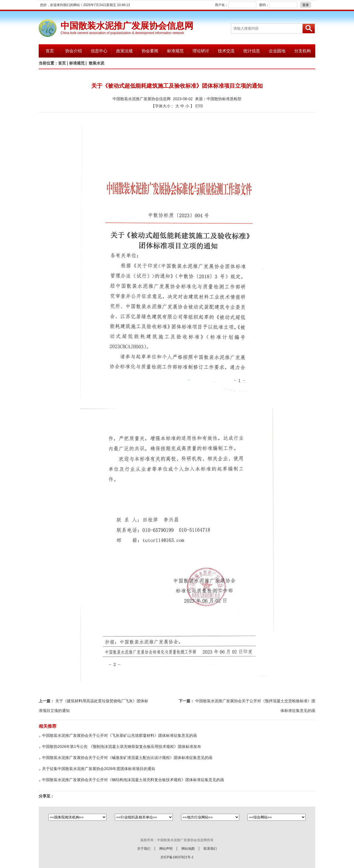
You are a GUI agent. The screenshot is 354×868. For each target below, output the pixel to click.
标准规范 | (79, 63)
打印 (199, 106)
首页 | (64, 63)
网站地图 (188, 849)
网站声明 (166, 849)
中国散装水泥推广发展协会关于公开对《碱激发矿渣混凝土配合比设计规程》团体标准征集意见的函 (127, 758)
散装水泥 (97, 63)
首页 (50, 51)
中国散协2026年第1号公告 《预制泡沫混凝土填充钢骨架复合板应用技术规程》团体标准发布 (122, 747)
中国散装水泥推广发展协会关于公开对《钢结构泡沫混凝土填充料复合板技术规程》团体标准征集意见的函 (133, 780)
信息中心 (99, 51)
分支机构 (303, 51)
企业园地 (277, 51)
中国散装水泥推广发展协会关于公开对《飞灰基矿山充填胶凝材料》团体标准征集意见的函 (119, 735)
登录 (306, 5)
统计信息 (252, 51)
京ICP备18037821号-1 (177, 857)
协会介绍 (74, 51)
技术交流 (226, 51)
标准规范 (175, 51)
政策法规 (124, 51)
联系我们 (210, 849)
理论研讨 (201, 51)
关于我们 (144, 849)
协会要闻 (150, 51)
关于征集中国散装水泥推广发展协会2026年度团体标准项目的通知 (99, 769)
